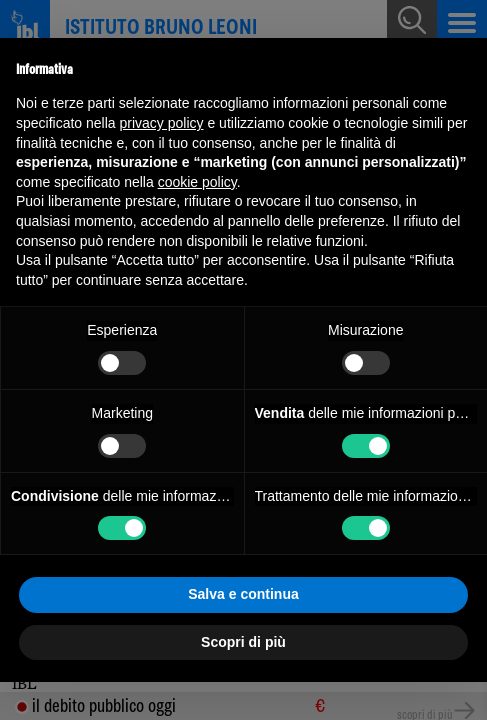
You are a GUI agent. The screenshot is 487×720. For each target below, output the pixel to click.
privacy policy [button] (162, 123)
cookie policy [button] (197, 182)
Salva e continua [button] (243, 594)
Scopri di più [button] (243, 642)
